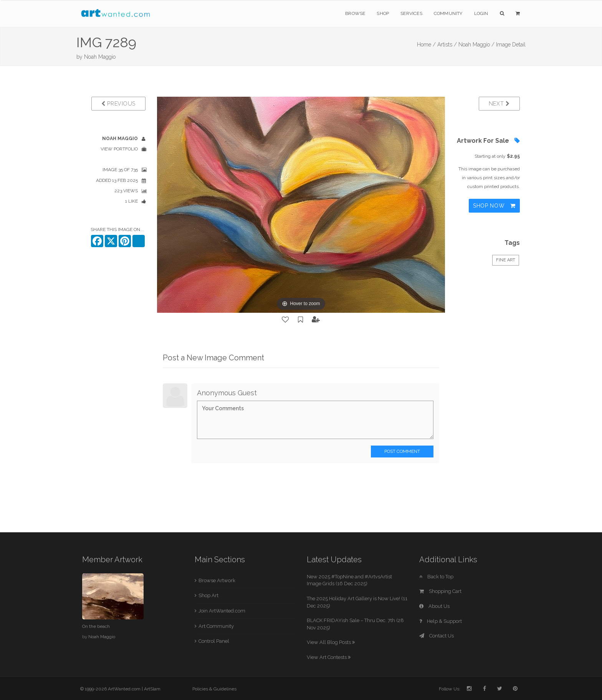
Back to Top (436, 577)
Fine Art (506, 260)
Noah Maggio (100, 57)
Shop (383, 13)
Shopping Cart (440, 591)
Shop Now (494, 206)
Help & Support (441, 621)
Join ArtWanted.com (222, 611)
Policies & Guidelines (214, 689)
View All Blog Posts (331, 642)
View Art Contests (329, 657)
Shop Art (208, 595)
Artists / (447, 45)
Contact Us (437, 636)
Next (499, 104)
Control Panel (214, 641)
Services (411, 13)
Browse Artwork (217, 580)
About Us (434, 606)
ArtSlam (152, 689)
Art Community (216, 626)
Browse (355, 13)
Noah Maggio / (476, 45)
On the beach (96, 626)
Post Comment (402, 451)
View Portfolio (119, 149)
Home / (426, 45)
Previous (118, 104)
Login (481, 13)
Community (448, 13)
